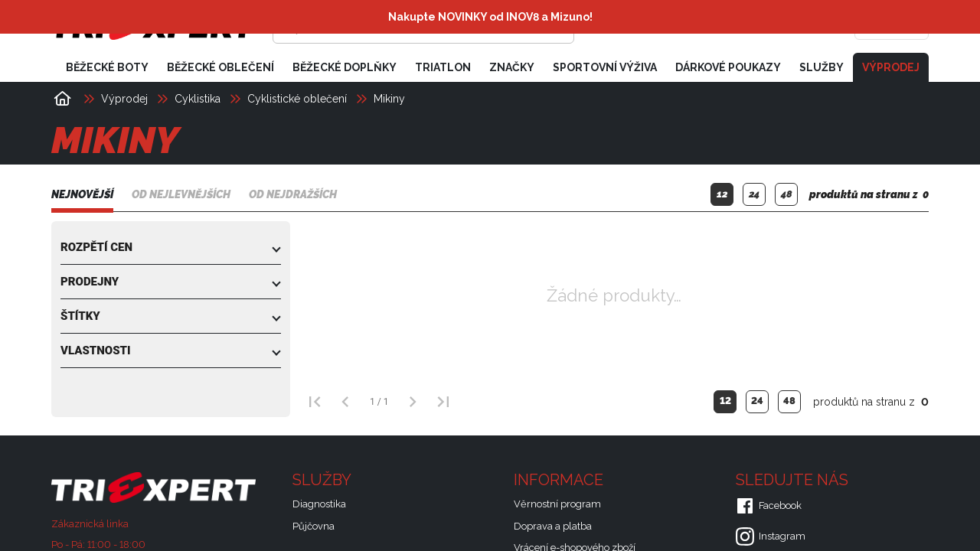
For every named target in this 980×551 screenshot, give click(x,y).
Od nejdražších (293, 195)
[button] (171, 247)
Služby (822, 67)
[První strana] (315, 402)
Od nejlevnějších (181, 195)
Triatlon (443, 67)
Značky (512, 67)
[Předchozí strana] (345, 402)
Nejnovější (82, 195)
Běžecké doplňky (345, 67)
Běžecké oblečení (220, 67)
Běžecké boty (107, 67)
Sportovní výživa (605, 67)
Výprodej (891, 67)
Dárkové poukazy (728, 67)
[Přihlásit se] (694, 27)
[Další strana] (413, 402)
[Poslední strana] (443, 402)
